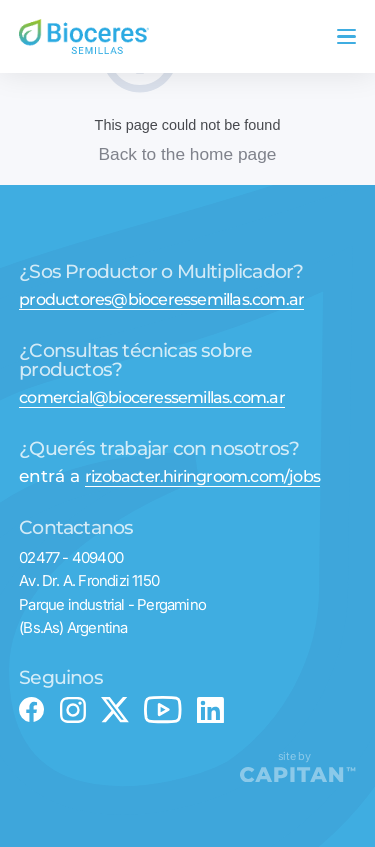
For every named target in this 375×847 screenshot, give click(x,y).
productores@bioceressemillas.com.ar (161, 299)
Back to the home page (188, 154)
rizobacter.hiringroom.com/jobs (202, 476)
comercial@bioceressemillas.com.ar (152, 397)
